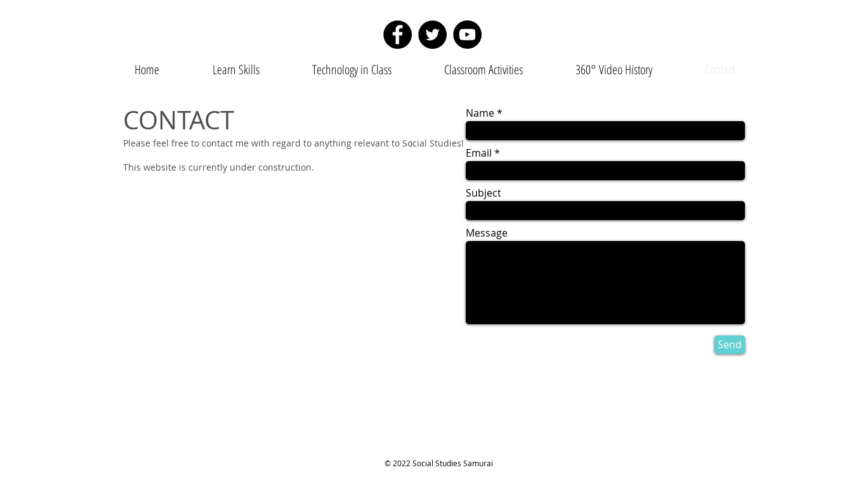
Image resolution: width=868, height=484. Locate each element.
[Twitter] (432, 35)
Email (479, 153)
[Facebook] (398, 35)
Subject (483, 193)
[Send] (730, 345)
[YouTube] (467, 35)
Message (487, 233)
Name (480, 113)
